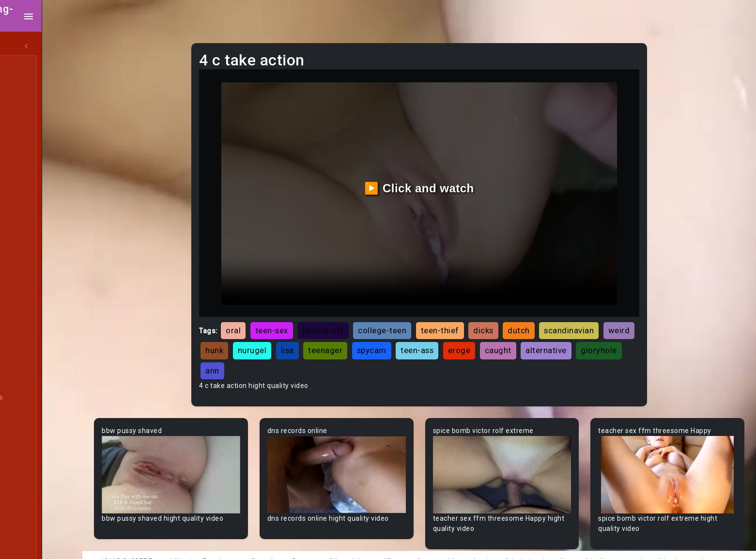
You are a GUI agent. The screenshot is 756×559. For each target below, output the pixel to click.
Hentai (29, 214)
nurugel (325, 333)
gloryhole (316, 353)
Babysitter (35, 361)
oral (270, 313)
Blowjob (31, 508)
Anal (26, 122)
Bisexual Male (41, 471)
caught (571, 333)
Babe (27, 342)
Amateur (33, 287)
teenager (398, 333)
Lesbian (31, 158)
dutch (556, 313)
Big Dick (31, 435)
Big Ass (30, 416)
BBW (26, 379)
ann (355, 353)
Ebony (28, 103)
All (22, 232)
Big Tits (31, 453)
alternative (263, 353)
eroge (532, 333)
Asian (27, 324)
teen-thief (477, 313)
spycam (444, 333)
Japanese (34, 195)
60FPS (29, 269)
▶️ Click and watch (441, 179)
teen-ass (490, 333)
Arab (26, 306)
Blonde (30, 490)
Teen (26, 66)
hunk (287, 333)
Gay (24, 250)
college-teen (419, 313)
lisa (360, 333)
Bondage (33, 527)
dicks (521, 313)
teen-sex (309, 313)
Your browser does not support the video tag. (209, 454)
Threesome (37, 177)
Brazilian (32, 545)
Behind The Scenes (50, 398)
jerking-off (360, 313)
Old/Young (36, 140)
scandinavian (606, 313)
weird (254, 333)
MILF (26, 85)
